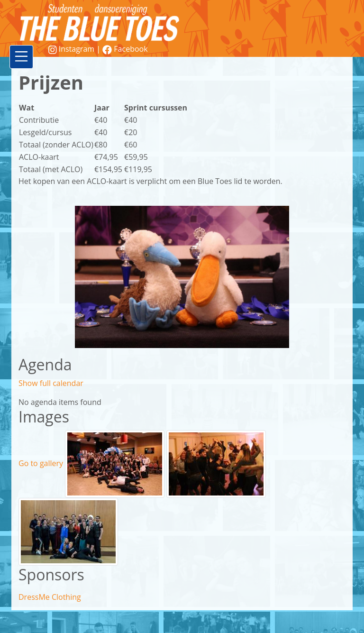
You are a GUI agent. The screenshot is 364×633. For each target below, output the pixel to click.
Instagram (72, 49)
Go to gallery (41, 463)
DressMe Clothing (50, 597)
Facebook (125, 49)
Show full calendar (51, 383)
